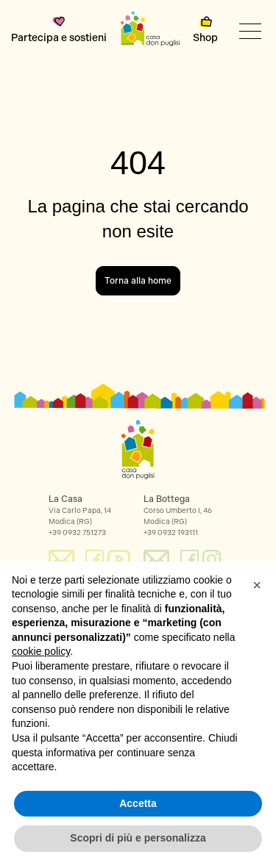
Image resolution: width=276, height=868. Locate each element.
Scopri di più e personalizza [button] (138, 838)
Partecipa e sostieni (59, 30)
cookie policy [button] (41, 651)
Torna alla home (138, 281)
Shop (205, 30)
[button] (257, 585)
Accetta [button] (138, 803)
